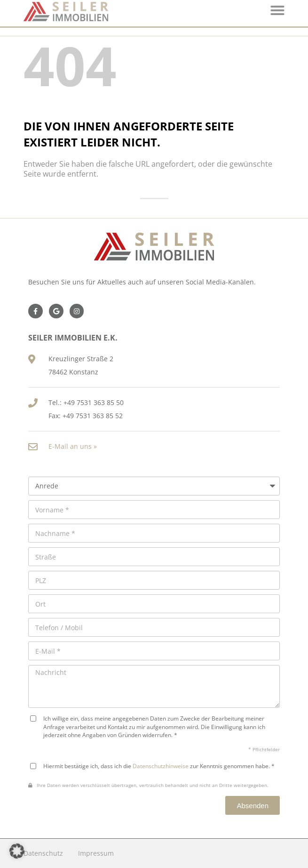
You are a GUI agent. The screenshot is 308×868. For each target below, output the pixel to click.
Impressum (96, 853)
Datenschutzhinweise (161, 766)
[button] (17, 851)
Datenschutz (43, 853)
